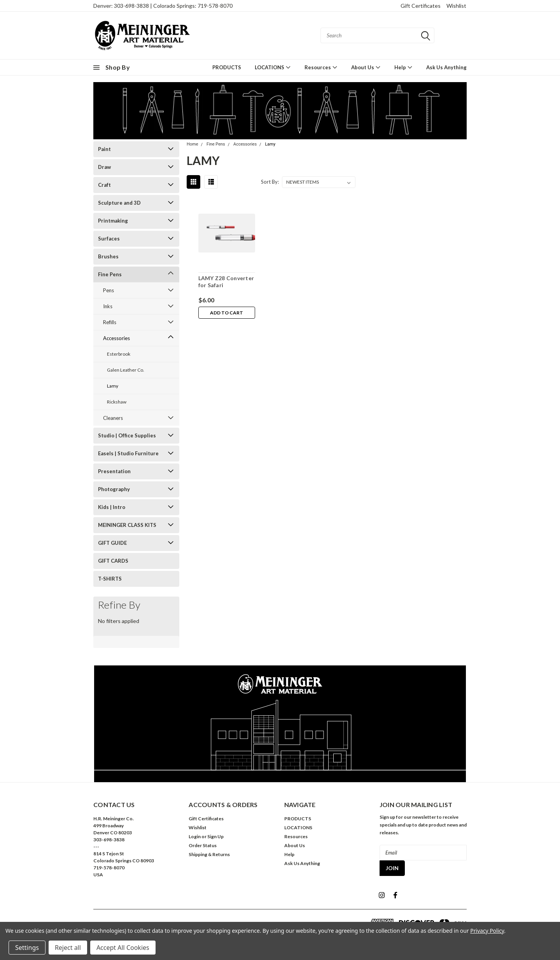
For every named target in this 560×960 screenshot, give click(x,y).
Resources (321, 67)
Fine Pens (110, 274)
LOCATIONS (273, 67)
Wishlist (456, 6)
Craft (104, 185)
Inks (108, 306)
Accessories (116, 338)
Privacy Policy (487, 931)
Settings (27, 948)
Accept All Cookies (123, 948)
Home (192, 144)
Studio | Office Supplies (127, 435)
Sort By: (270, 182)
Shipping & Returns (209, 854)
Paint (104, 149)
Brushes (108, 256)
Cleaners (113, 418)
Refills (110, 322)
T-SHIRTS (110, 579)
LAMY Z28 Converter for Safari (226, 282)
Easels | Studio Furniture (128, 453)
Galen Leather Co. (126, 370)
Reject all (68, 948)
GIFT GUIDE (112, 543)
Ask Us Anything (446, 67)
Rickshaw (117, 402)
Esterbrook (119, 354)
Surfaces (109, 239)
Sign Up (215, 836)
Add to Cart (227, 313)
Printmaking (113, 221)
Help (403, 67)
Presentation (114, 471)
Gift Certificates (421, 6)
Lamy (113, 386)
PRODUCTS (227, 67)
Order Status (203, 845)
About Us (366, 67)
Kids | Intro (112, 507)
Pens (108, 290)
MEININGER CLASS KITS (127, 525)
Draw (104, 167)
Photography (114, 489)
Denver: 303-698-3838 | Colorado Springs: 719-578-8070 (163, 6)
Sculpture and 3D (119, 203)
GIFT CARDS (113, 561)
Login (195, 836)
